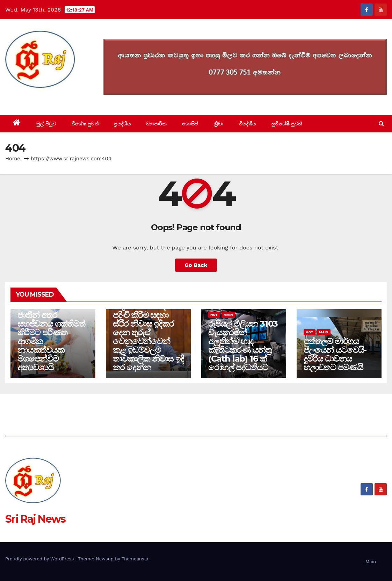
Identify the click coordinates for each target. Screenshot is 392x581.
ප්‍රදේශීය (122, 124)
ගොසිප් (190, 124)
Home (13, 159)
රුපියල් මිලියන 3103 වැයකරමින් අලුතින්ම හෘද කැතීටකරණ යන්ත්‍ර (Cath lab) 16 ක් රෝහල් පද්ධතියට (243, 346)
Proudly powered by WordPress (40, 559)
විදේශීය (248, 124)
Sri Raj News (35, 99)
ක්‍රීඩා (219, 124)
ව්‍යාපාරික (156, 124)
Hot (214, 315)
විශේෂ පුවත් (85, 124)
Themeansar (135, 559)
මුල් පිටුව (46, 124)
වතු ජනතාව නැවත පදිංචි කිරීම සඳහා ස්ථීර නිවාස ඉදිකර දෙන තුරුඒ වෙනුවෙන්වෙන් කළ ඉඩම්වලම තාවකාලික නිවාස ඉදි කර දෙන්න (148, 337)
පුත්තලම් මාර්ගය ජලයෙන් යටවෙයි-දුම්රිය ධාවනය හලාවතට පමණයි (335, 354)
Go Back (196, 265)
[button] (381, 124)
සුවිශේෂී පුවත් (287, 124)
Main (228, 315)
